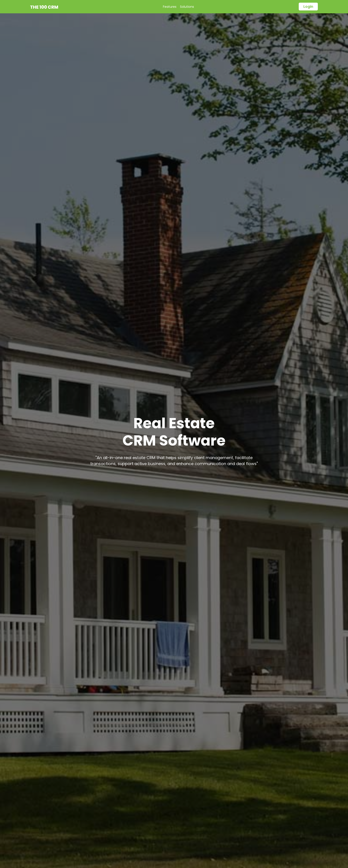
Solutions (187, 7)
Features (170, 7)
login (308, 7)
